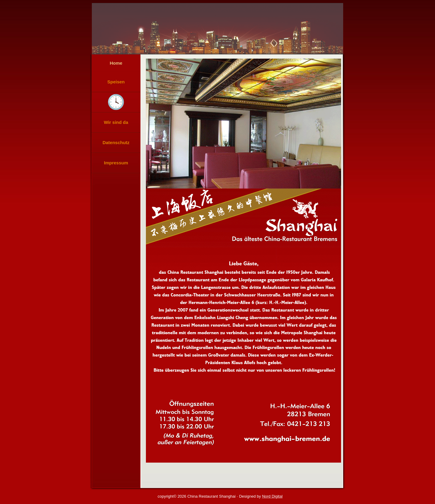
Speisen (116, 82)
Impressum (116, 163)
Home (116, 63)
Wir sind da (116, 122)
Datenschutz (116, 142)
